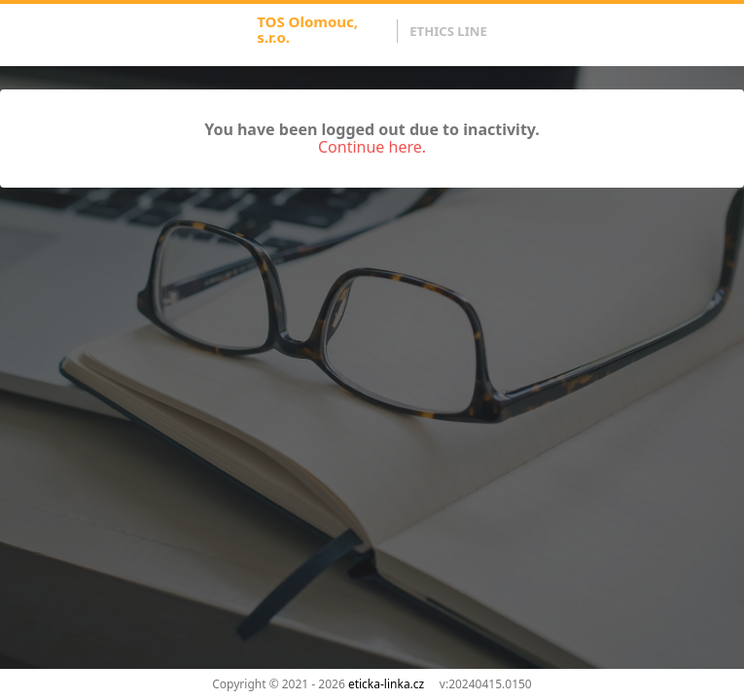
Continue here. (372, 147)
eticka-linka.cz (386, 684)
